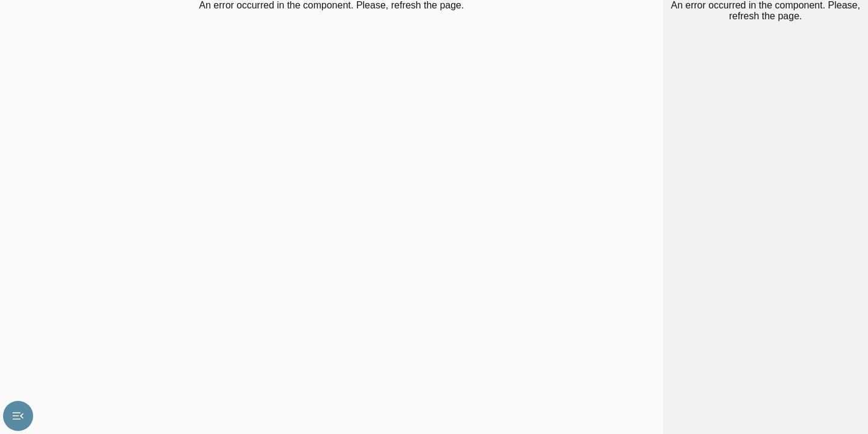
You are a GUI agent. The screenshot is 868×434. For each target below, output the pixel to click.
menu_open (18, 416)
